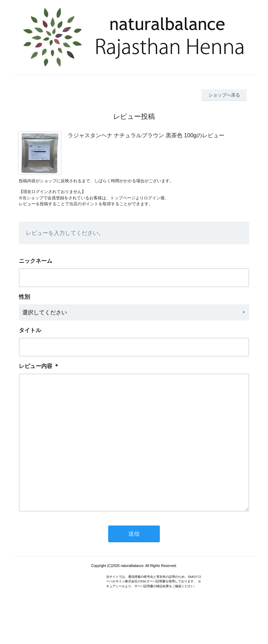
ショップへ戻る (224, 95)
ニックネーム (36, 261)
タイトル (30, 330)
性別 (24, 297)
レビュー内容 (36, 366)
